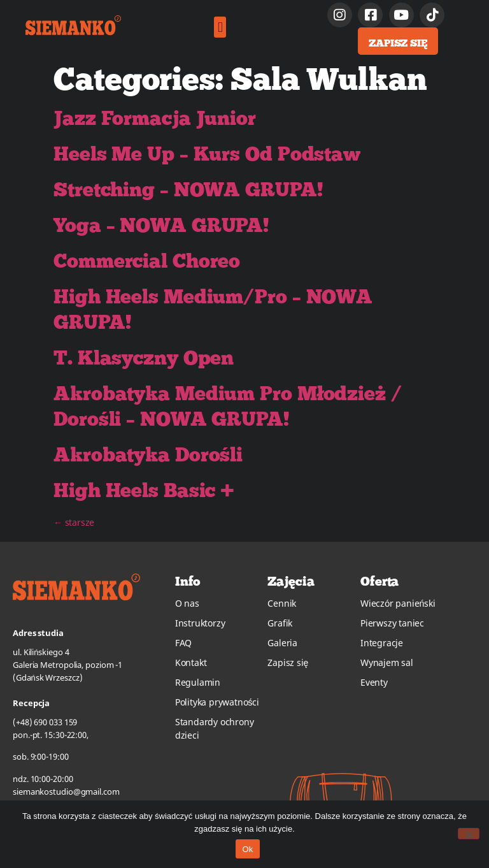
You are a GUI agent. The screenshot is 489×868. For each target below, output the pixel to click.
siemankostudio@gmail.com (66, 792)
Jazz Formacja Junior (155, 118)
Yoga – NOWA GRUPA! (161, 225)
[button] (220, 27)
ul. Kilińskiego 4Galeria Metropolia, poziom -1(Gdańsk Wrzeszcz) (67, 665)
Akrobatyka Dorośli (148, 454)
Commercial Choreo (147, 261)
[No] (469, 834)
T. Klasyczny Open (144, 358)
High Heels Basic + (144, 490)
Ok (247, 849)
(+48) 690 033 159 (45, 722)
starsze (74, 522)
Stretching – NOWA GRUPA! (188, 189)
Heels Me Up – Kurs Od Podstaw (207, 154)
